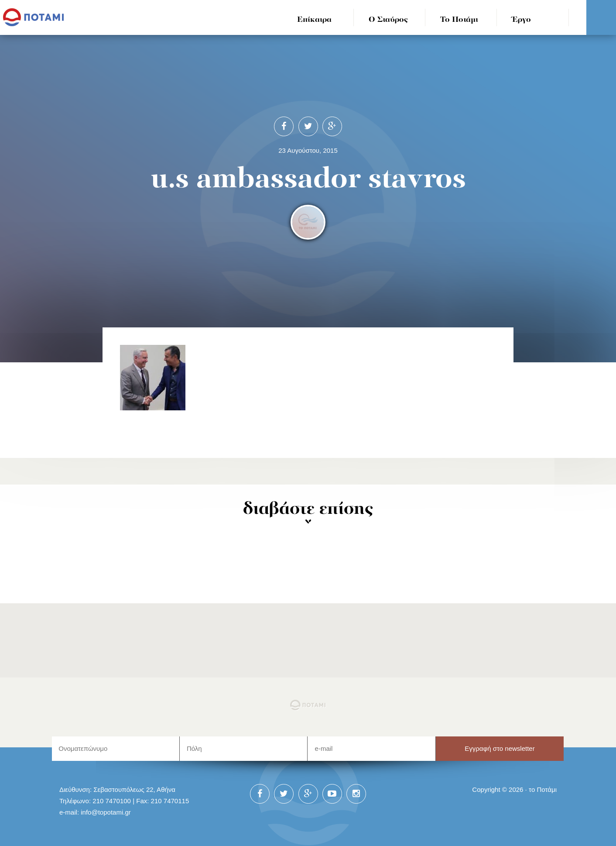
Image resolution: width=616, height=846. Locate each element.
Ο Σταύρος (388, 20)
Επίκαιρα (314, 20)
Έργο (522, 20)
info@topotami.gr (106, 812)
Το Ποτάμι (459, 20)
